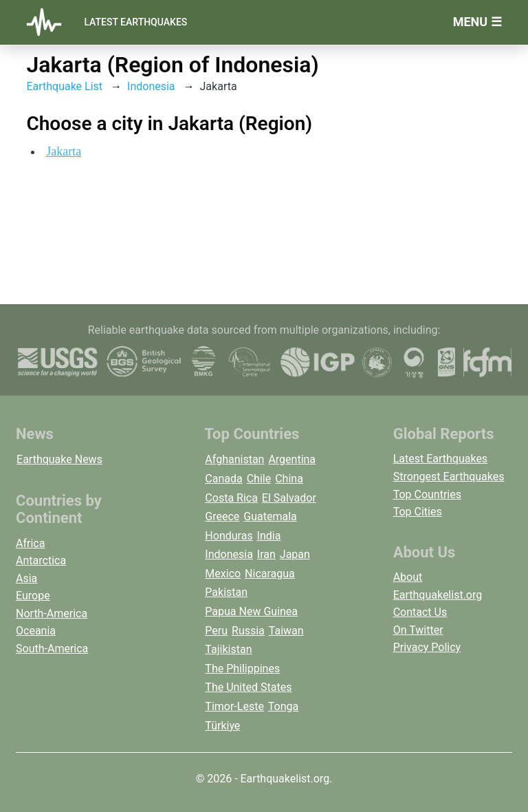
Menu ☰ (477, 22)
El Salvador (289, 498)
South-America (52, 649)
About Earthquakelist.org (438, 586)
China (289, 479)
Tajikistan (228, 649)
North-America (52, 613)
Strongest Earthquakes (449, 477)
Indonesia (151, 86)
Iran (266, 554)
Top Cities (418, 512)
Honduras (229, 536)
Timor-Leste (234, 706)
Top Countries (427, 494)
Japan (295, 554)
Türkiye (222, 726)
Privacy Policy (427, 647)
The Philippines (242, 669)
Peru (216, 631)
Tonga (283, 706)
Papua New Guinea (251, 611)
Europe (33, 596)
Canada (223, 479)
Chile (259, 479)
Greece (222, 516)
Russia (248, 631)
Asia (26, 578)
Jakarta (64, 151)
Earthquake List (64, 86)
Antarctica (41, 560)
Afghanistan (234, 459)
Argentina (292, 459)
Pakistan (226, 592)
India (269, 536)
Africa (30, 543)
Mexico (223, 574)
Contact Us (420, 612)
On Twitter (418, 630)
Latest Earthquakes (135, 22)
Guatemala (270, 516)
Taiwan (286, 631)
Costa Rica (231, 498)
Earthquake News (59, 459)
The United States (248, 687)
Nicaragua (270, 574)
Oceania (36, 631)
